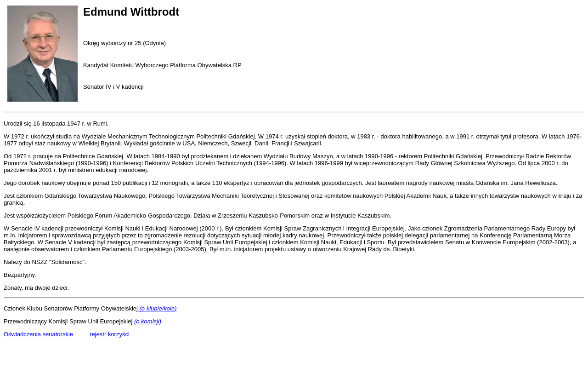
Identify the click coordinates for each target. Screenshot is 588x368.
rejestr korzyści (110, 334)
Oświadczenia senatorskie (38, 334)
